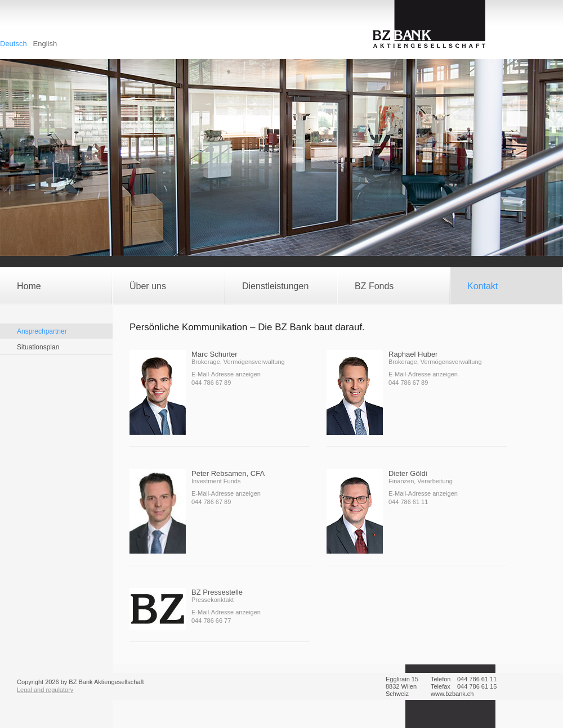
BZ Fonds (374, 286)
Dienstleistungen (275, 286)
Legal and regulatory (45, 690)
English (45, 44)
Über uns (148, 286)
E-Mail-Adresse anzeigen (226, 374)
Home (29, 286)
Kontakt (482, 286)
